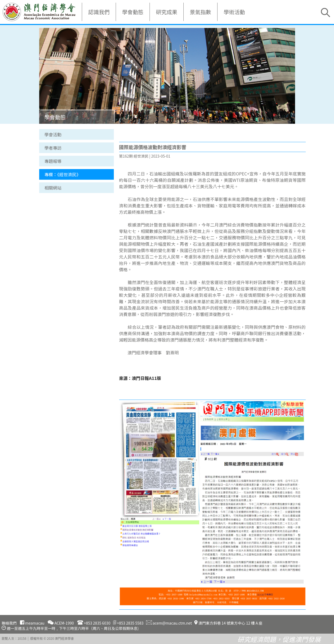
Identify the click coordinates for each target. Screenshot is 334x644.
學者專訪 (53, 148)
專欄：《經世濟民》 (63, 174)
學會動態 (133, 12)
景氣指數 (200, 12)
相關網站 (53, 188)
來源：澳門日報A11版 (140, 378)
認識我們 (99, 12)
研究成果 (167, 12)
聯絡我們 (9, 623)
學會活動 (53, 134)
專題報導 (53, 161)
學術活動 (234, 12)
